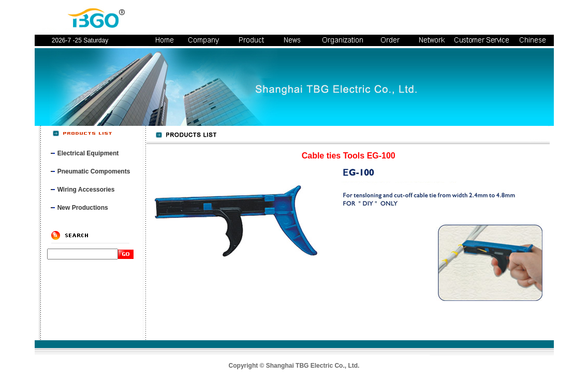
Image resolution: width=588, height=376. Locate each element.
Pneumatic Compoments (94, 171)
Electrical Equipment (88, 153)
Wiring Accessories (86, 190)
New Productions (83, 208)
